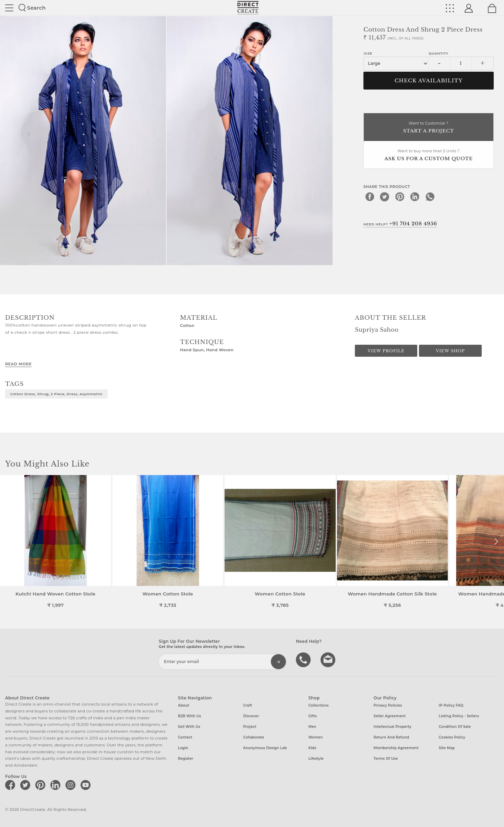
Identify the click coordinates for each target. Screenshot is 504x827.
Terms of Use (386, 759)
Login (183, 748)
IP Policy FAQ (451, 705)
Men (312, 727)
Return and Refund (392, 737)
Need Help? (400, 224)
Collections (318, 705)
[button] (496, 542)
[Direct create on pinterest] (41, 785)
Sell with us (189, 727)
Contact (185, 737)
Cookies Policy (452, 737)
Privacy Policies (388, 705)
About (184, 705)
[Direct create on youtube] (87, 785)
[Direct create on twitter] (26, 785)
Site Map (447, 748)
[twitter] (385, 197)
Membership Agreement (396, 748)
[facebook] (370, 197)
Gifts (313, 716)
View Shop (450, 351)
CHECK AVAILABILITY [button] (429, 81)
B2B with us (189, 716)
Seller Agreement (390, 716)
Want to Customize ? (429, 128)
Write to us (329, 659)
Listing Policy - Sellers (459, 716)
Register (186, 759)
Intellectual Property (393, 727)
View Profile (386, 351)
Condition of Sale (455, 727)
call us (304, 659)
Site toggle (9, 8)
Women (315, 737)
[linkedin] (415, 197)
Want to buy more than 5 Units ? (429, 156)
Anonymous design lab (265, 748)
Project (250, 727)
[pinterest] (400, 197)
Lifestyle (316, 759)
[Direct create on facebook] (11, 785)
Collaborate (254, 737)
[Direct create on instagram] (72, 785)
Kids (312, 748)
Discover (251, 716)
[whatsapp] (430, 197)
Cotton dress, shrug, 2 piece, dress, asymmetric (56, 394)
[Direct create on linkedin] (57, 785)
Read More (18, 364)
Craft (248, 705)
